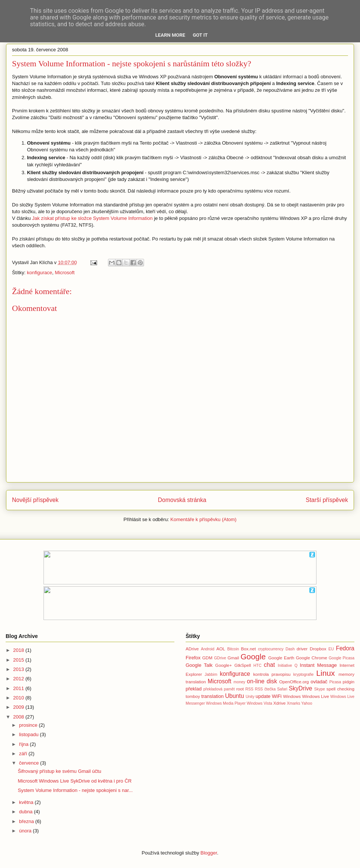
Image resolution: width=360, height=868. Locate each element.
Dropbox (318, 649)
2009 (19, 707)
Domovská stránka (182, 500)
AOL (221, 649)
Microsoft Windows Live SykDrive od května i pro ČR (74, 781)
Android (208, 649)
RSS (249, 689)
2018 (19, 650)
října (25, 744)
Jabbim (211, 675)
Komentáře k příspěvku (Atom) (203, 519)
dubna (27, 812)
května (27, 802)
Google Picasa (342, 658)
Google (253, 657)
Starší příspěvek (327, 500)
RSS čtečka (265, 689)
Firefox (193, 658)
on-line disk (262, 681)
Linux (325, 673)
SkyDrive (300, 688)
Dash (290, 649)
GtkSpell (243, 665)
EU (331, 649)
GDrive (220, 658)
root (240, 689)
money (239, 682)
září (24, 754)
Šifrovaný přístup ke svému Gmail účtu (59, 771)
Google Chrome (311, 658)
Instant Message (319, 665)
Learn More (170, 35)
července (30, 763)
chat (269, 665)
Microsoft (65, 273)
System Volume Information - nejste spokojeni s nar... (75, 790)
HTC (257, 666)
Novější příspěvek (35, 500)
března (27, 821)
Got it (200, 35)
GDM (207, 658)
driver (302, 649)
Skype (320, 689)
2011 (19, 688)
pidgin (349, 682)
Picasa (335, 682)
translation (213, 696)
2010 (19, 698)
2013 (19, 669)
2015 (19, 660)
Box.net (249, 649)
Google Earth (281, 658)
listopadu (30, 734)
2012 (19, 679)
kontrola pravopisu (272, 674)
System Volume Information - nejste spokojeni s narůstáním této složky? (132, 63)
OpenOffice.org (294, 682)
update (263, 696)
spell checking (340, 689)
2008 (19, 717)
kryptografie (303, 675)
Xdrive (280, 703)
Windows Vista (259, 703)
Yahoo (307, 703)
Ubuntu (234, 696)
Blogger (209, 853)
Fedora (345, 648)
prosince (29, 725)
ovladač (319, 682)
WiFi (277, 696)
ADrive (192, 649)
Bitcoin (233, 649)
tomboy (193, 696)
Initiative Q (288, 666)
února (26, 831)
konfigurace (40, 273)
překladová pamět (219, 689)
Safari (282, 689)
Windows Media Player (226, 703)
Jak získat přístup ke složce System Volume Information (92, 218)
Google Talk (199, 665)
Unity (250, 697)
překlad (194, 689)
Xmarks (293, 703)
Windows (292, 696)
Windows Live (315, 696)
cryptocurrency (271, 649)
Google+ (224, 665)
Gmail (233, 658)
